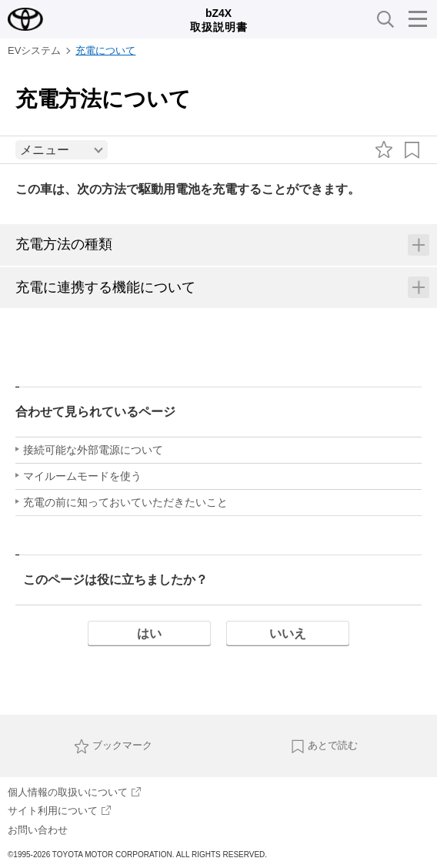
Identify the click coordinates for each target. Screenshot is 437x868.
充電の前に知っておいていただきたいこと (125, 502)
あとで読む (324, 746)
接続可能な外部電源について (93, 450)
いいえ (288, 633)
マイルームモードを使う (82, 476)
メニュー (45, 150)
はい (149, 633)
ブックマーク (113, 746)
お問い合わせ (38, 830)
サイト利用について (59, 811)
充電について (105, 50)
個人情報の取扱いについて (74, 792)
